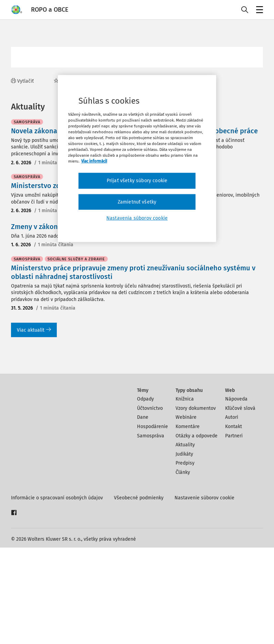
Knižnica (185, 495)
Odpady (145, 495)
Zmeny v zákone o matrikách (56, 323)
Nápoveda (236, 495)
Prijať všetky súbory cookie (137, 181)
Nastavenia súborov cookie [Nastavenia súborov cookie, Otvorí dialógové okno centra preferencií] (137, 218)
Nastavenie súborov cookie (204, 594)
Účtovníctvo (150, 505)
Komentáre (188, 523)
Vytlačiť (22, 81)
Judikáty (184, 550)
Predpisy (185, 559)
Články (183, 569)
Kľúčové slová (240, 505)
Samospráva (151, 532)
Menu (258, 11)
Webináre (186, 514)
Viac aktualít (34, 427)
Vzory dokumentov (196, 505)
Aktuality (185, 541)
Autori (232, 514)
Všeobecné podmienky (139, 594)
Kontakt (234, 523)
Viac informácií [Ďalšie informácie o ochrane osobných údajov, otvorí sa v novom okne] (94, 161)
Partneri (234, 532)
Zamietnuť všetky (137, 202)
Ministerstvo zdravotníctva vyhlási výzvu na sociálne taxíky (105, 282)
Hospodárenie (152, 523)
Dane (143, 514)
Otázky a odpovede (197, 532)
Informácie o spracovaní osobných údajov (57, 594)
